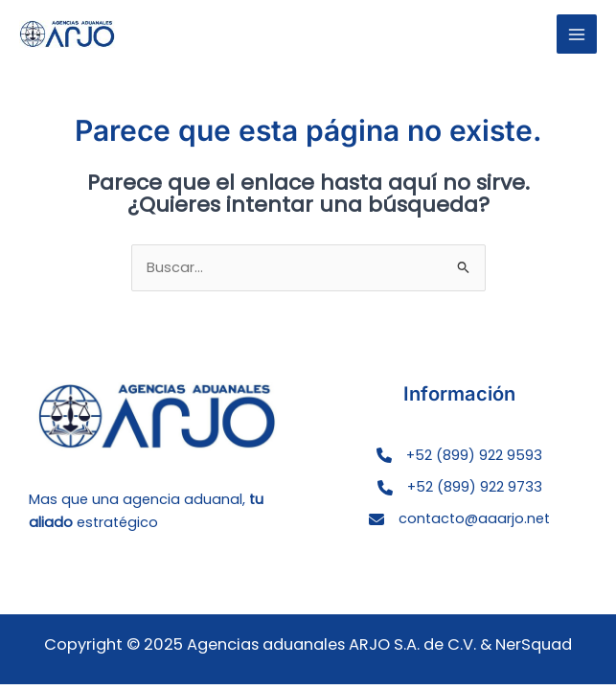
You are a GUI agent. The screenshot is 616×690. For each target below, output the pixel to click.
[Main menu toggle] (577, 34)
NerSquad (534, 644)
